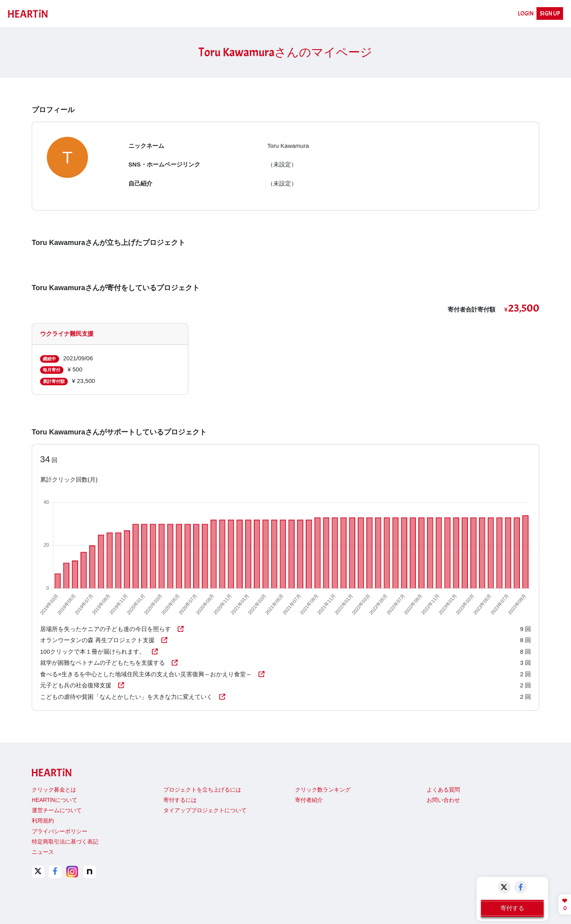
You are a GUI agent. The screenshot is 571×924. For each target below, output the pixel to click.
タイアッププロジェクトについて (205, 810)
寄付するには (180, 800)
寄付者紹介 (309, 800)
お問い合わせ (443, 800)
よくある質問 (443, 790)
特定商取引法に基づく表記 (65, 842)
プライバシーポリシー (59, 831)
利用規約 (43, 821)
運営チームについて (57, 810)
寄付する (512, 908)
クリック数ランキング (323, 790)
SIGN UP (550, 14)
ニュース (43, 852)
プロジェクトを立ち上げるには (202, 790)
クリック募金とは (54, 790)
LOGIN (526, 14)
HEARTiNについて (55, 800)
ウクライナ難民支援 (67, 334)
